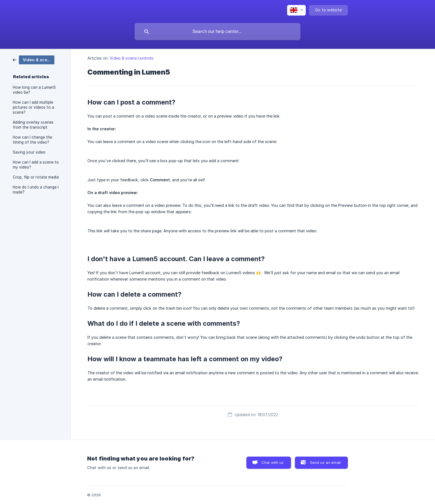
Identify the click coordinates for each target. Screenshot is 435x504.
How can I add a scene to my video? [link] (36, 165)
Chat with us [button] (273, 462)
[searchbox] (217, 32)
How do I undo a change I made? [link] (36, 190)
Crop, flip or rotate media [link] (36, 177)
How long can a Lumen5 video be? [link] (34, 90)
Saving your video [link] (29, 152)
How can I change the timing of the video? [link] (32, 140)
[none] (296, 10)
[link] (34, 59)
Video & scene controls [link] (131, 58)
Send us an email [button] (325, 462)
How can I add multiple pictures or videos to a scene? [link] (33, 107)
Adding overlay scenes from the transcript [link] (33, 125)
